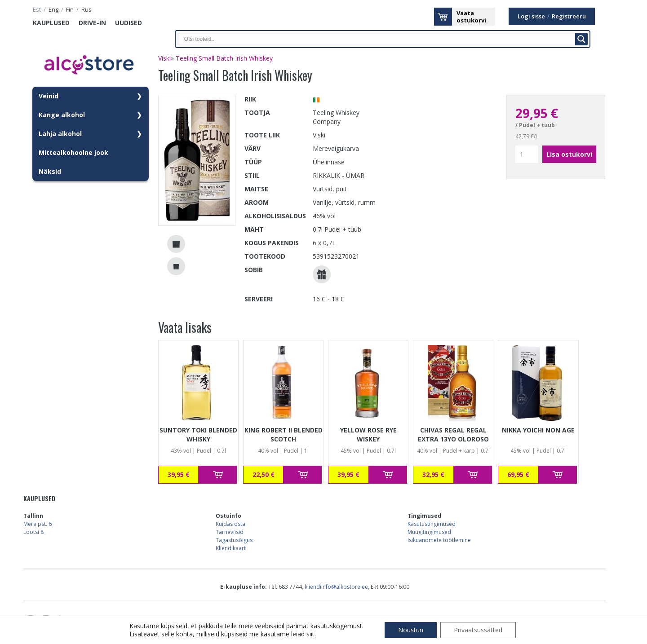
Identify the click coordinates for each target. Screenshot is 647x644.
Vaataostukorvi (471, 17)
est (37, 10)
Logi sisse (531, 16)
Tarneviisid (230, 532)
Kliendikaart (231, 548)
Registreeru (569, 16)
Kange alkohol (62, 115)
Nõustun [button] (411, 630)
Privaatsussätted (478, 630)
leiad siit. (304, 634)
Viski (164, 58)
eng (53, 10)
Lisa (218, 475)
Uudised (129, 23)
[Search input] (379, 39)
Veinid (49, 96)
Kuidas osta (230, 524)
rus (86, 10)
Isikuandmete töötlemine (439, 540)
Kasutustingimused (432, 524)
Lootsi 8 (33, 532)
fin (70, 10)
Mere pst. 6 (38, 524)
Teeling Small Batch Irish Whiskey (224, 58)
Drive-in (92, 23)
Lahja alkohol (60, 134)
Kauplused (51, 23)
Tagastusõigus (234, 540)
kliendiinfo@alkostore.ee (336, 587)
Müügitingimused (429, 532)
